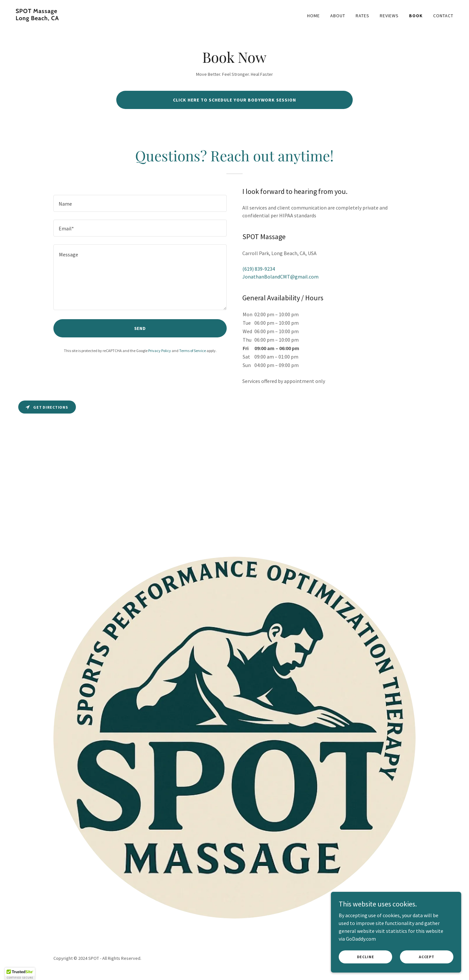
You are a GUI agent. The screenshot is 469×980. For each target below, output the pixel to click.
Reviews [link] (389, 16)
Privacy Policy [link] (160, 351)
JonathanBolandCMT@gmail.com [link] (280, 277)
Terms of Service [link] (192, 351)
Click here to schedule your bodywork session (234, 100)
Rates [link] (362, 16)
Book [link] (416, 16)
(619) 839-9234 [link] (259, 269)
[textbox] (140, 203)
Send (140, 328)
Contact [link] (443, 16)
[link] (122, 18)
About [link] (338, 16)
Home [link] (313, 16)
